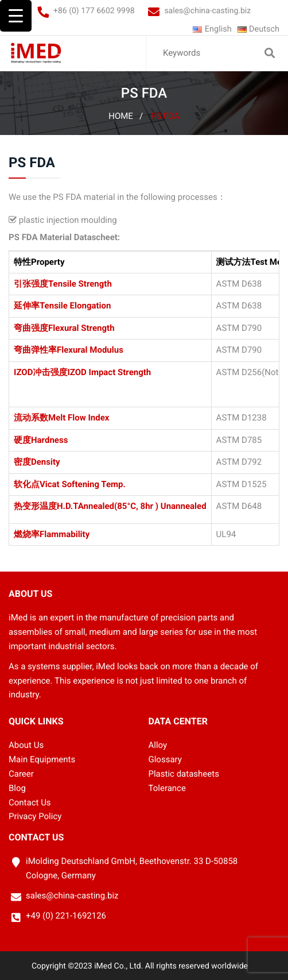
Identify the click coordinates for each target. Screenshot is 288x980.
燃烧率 (27, 534)
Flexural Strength (81, 328)
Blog (17, 788)
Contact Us (30, 802)
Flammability (65, 534)
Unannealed (184, 506)
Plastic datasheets (184, 773)
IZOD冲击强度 (40, 372)
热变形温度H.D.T (46, 506)
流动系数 (31, 418)
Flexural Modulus (90, 350)
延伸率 (27, 306)
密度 (22, 462)
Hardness (49, 440)
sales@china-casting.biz (207, 11)
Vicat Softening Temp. (83, 484)
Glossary (165, 759)
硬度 (22, 440)
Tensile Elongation (75, 306)
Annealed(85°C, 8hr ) (118, 506)
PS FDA (165, 116)
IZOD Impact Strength (109, 372)
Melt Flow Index (79, 418)
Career (21, 773)
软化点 (27, 484)
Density (46, 462)
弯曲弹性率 (35, 350)
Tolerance (167, 788)
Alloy (158, 745)
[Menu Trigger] (16, 16)
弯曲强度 (31, 328)
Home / (126, 116)
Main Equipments (42, 759)
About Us (26, 745)
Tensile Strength (80, 284)
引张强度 (31, 284)
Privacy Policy (35, 816)
